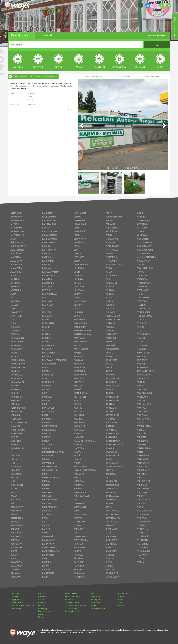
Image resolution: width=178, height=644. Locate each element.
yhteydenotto (175, 26)
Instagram (96, 599)
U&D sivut (50, 10)
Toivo (153, 77)
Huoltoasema (44, 611)
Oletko (125, 77)
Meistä (15, 596)
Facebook (96, 596)
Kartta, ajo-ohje (72, 611)
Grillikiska (42, 614)
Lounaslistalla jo (72, 608)
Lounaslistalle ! (98, 608)
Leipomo (42, 605)
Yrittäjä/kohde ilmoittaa (75, 605)
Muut (41, 617)
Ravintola (42, 599)
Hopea (120, 599)
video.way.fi (96, 602)
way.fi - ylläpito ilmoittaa (23, 605)
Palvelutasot (17, 608)
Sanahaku (69, 599)
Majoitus (42, 596)
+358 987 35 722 (33, 104)
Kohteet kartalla (72, 602)
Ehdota (94, 77)
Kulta (120, 602)
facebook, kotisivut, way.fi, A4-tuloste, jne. (51, 28)
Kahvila (41, 602)
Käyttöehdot (17, 599)
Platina (121, 605)
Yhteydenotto (18, 602)
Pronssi (121, 596)
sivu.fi (94, 605)
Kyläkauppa (43, 608)
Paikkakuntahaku (72, 596)
